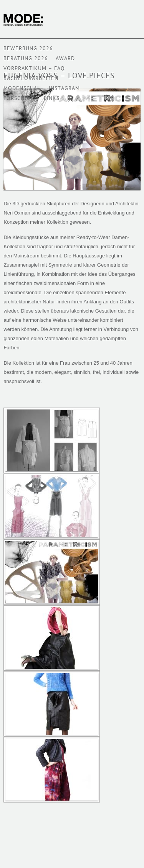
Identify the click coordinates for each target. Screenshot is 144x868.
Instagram (64, 89)
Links (52, 99)
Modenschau (22, 89)
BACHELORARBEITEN (31, 79)
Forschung (20, 99)
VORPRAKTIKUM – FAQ (34, 69)
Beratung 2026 (26, 59)
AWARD (65, 59)
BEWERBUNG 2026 (28, 49)
